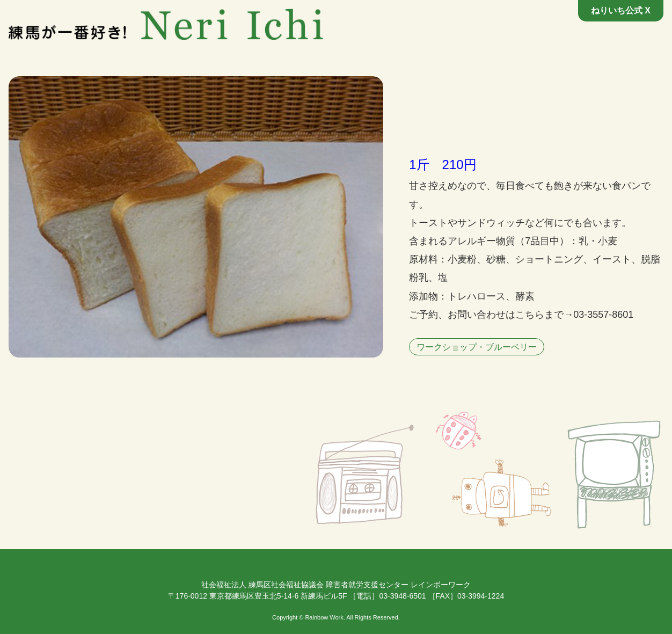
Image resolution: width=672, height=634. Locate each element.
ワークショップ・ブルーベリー (477, 347)
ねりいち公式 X (621, 10)
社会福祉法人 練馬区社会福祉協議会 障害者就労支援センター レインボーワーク (336, 585)
